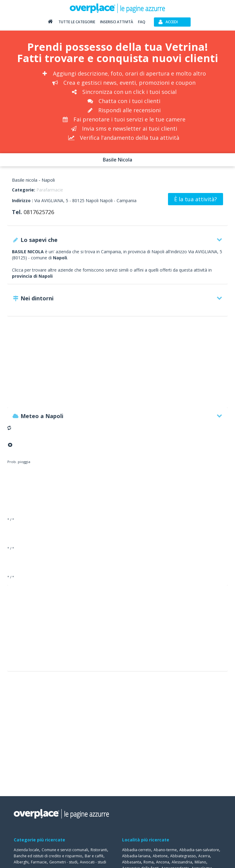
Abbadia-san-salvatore (199, 850)
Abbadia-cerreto (137, 850)
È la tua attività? (196, 199)
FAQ (142, 22)
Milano (200, 862)
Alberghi (21, 862)
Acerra (204, 856)
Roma (149, 862)
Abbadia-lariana (136, 856)
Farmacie (39, 862)
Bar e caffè (94, 856)
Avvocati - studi (93, 862)
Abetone (160, 856)
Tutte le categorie (77, 22)
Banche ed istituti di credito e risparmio (48, 856)
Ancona (163, 862)
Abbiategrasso (183, 856)
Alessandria (182, 862)
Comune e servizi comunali (65, 850)
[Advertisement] (117, 365)
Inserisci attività (117, 22)
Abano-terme (165, 850)
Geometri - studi (63, 862)
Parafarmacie (50, 190)
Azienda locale (26, 850)
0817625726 (39, 212)
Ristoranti (99, 850)
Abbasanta (132, 862)
